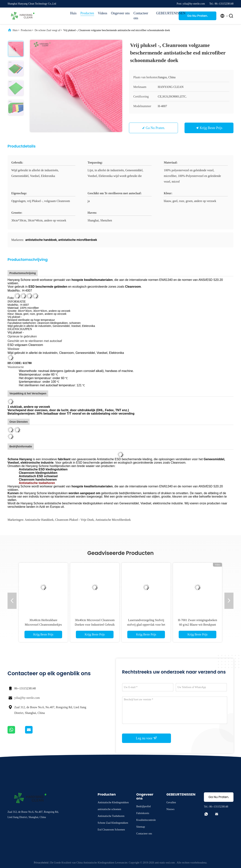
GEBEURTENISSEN (165, 13)
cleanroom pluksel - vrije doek (74, 520)
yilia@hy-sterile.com (27, 698)
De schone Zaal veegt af (47, 30)
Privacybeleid (41, 863)
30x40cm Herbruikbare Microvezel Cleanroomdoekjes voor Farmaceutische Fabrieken (43, 625)
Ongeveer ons (120, 13)
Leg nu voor (146, 738)
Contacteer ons (141, 16)
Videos (103, 13)
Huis (73, 13)
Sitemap (141, 827)
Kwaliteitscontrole (146, 820)
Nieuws (170, 809)
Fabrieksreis (143, 813)
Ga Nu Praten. (198, 16)
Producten (87, 13)
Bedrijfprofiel (144, 806)
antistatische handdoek (39, 520)
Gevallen (171, 802)
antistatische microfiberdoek (113, 520)
